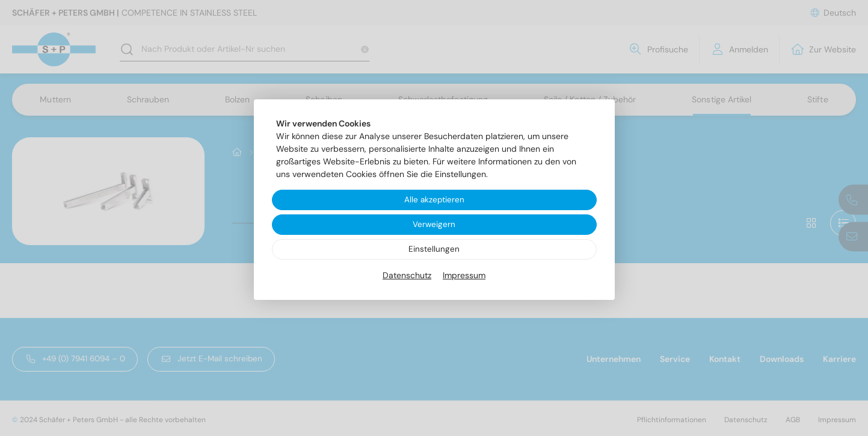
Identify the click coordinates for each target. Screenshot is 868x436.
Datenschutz (407, 276)
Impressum (464, 276)
